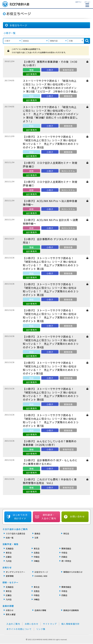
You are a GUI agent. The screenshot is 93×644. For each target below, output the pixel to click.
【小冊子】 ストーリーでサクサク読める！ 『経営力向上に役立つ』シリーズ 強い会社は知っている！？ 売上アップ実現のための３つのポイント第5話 (51, 368)
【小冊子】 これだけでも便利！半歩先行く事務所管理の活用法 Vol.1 (50, 481)
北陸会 (37, 553)
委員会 (37, 534)
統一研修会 (66, 561)
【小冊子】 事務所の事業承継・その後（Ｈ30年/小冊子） (50, 63)
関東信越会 (66, 548)
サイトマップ (50, 624)
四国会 (64, 557)
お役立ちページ (41, 572)
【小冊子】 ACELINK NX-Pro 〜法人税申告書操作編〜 (50, 203)
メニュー (87, 4)
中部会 (64, 553)
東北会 (37, 548)
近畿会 (9, 557)
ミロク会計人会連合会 (15, 534)
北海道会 (10, 548)
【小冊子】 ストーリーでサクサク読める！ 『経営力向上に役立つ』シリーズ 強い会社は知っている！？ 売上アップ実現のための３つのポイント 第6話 (51, 394)
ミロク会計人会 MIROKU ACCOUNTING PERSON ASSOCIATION (16, 4)
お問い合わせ (77, 516)
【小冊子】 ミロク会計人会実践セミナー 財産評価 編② (50, 165)
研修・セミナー (11, 582)
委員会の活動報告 (71, 610)
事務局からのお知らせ (73, 572)
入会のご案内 (13, 624)
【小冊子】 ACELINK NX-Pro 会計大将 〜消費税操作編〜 (50, 222)
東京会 (9, 553)
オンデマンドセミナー (15, 572)
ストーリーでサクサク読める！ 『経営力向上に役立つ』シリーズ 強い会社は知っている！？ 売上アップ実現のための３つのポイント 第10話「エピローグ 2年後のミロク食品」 (51, 86)
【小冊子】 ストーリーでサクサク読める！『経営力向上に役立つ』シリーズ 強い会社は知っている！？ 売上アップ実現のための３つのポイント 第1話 (51, 263)
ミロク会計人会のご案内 (15, 529)
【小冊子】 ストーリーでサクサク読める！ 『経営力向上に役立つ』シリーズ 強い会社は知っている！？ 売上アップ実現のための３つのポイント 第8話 (51, 142)
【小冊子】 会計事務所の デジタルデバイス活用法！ (50, 241)
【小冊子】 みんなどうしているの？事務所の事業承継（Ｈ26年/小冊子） (50, 443)
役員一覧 (10, 538)
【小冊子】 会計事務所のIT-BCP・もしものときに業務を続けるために (50, 462)
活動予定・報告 (11, 544)
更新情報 (10, 576)
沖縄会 (37, 561)
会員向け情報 (40, 610)
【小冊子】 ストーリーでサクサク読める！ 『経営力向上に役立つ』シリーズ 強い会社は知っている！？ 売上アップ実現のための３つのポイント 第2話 (51, 289)
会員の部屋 (8, 606)
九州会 (9, 561)
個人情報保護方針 (70, 624)
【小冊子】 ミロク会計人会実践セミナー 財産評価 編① (50, 184)
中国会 (37, 557)
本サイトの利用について (19, 629)
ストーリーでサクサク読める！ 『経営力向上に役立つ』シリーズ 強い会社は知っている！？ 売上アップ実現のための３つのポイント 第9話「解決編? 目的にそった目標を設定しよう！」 (51, 114)
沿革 (36, 538)
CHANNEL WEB (41, 576)
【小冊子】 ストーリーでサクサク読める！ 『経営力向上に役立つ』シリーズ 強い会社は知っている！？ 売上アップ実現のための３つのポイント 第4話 (51, 342)
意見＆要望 (11, 614)
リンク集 (41, 629)
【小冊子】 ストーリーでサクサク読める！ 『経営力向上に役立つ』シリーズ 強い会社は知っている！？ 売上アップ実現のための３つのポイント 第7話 (51, 420)
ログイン (78, 2)
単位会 (66, 534)
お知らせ (7, 567)
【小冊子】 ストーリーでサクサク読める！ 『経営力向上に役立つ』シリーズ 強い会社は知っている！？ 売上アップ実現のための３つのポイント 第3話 (51, 316)
